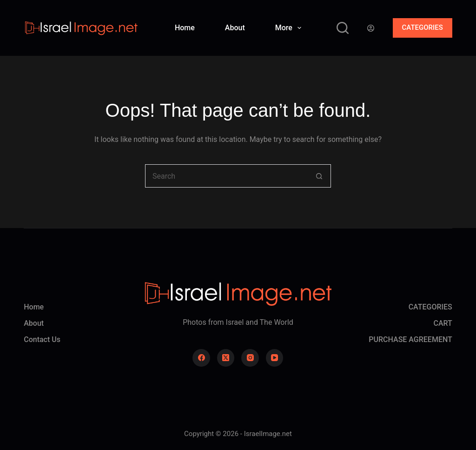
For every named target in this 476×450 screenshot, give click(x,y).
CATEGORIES (423, 27)
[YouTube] (275, 358)
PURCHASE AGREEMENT (410, 339)
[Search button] (319, 176)
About (235, 28)
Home (185, 28)
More (290, 28)
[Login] (371, 28)
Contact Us (42, 339)
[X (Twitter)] (226, 358)
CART (443, 323)
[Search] (343, 28)
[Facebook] (201, 358)
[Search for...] (226, 176)
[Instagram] (250, 358)
